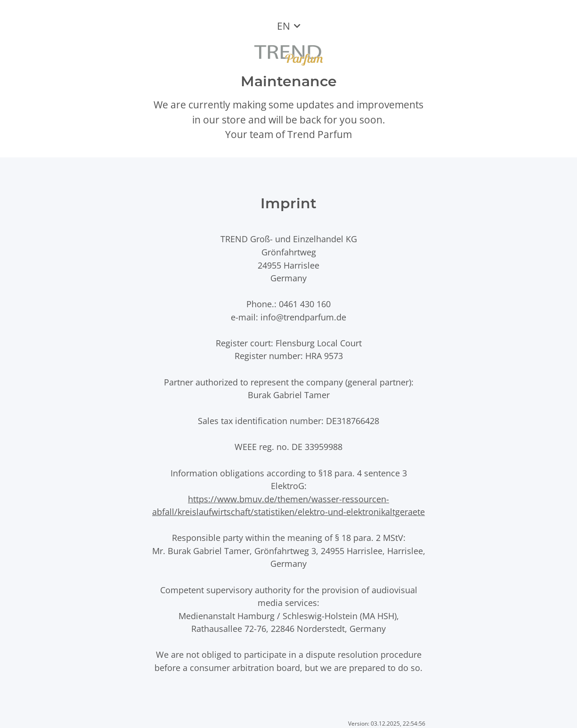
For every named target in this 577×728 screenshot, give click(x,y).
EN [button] (284, 26)
